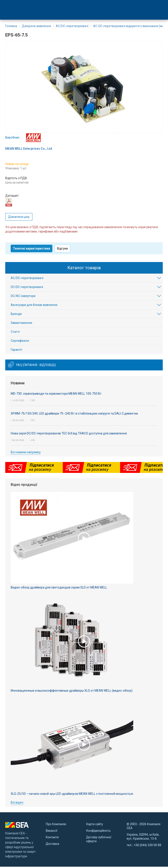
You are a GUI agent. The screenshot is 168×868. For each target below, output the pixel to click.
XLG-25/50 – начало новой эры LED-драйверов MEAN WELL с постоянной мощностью (72, 795)
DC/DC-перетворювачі (27, 288)
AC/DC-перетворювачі (27, 279)
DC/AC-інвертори (23, 297)
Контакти (52, 838)
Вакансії (52, 832)
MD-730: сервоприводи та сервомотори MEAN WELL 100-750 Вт (56, 395)
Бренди (16, 315)
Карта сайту (95, 825)
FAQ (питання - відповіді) (36, 366)
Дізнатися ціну (19, 218)
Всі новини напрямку (26, 453)
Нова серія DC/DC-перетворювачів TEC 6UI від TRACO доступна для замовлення (69, 434)
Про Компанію (56, 825)
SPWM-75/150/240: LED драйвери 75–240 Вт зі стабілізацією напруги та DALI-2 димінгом (74, 415)
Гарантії (16, 351)
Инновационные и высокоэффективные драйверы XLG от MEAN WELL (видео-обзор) (72, 692)
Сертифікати (20, 342)
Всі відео (17, 804)
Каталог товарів (84, 269)
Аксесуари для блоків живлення (34, 306)
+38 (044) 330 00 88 (148, 846)
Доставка (52, 845)
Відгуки (62, 250)
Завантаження (21, 324)
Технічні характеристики (31, 250)
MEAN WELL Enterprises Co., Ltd (29, 150)
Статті (15, 333)
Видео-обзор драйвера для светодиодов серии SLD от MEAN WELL (59, 589)
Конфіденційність (98, 832)
